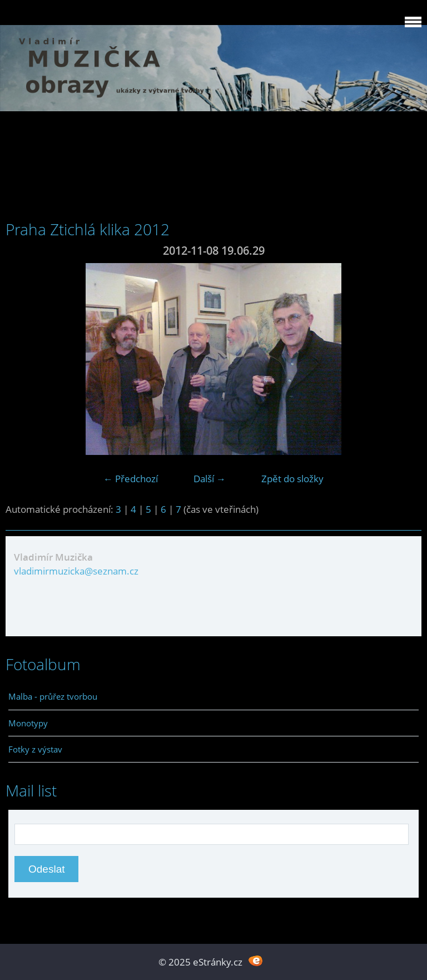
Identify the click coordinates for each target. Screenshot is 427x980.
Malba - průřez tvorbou (53, 696)
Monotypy (28, 723)
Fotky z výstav (35, 749)
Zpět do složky (292, 479)
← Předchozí (131, 479)
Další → (210, 479)
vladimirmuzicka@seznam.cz (76, 571)
